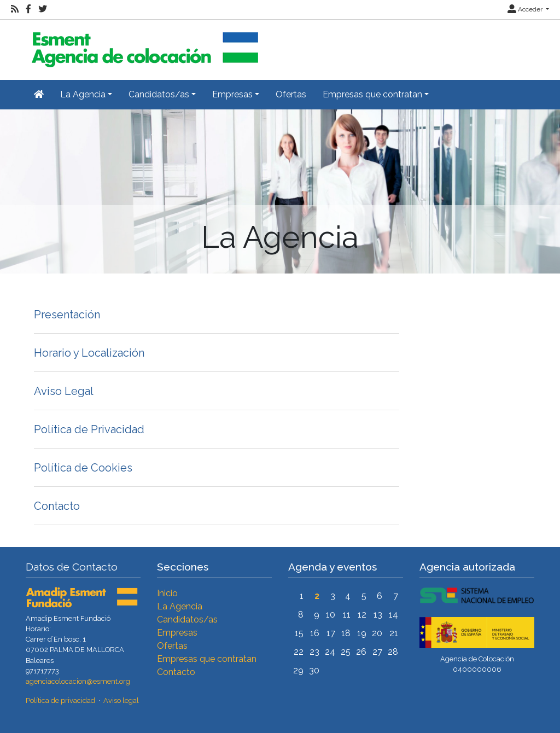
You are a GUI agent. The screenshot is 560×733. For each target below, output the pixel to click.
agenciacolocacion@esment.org (78, 681)
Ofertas (291, 94)
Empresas (177, 633)
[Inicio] (143, 45)
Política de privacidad (60, 700)
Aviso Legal (64, 391)
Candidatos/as (187, 619)
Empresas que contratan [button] (372, 94)
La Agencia (180, 606)
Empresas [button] (232, 94)
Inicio (167, 593)
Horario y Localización (89, 353)
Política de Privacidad (89, 429)
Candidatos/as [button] (159, 94)
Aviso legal (121, 700)
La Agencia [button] (83, 94)
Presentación (67, 315)
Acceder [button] (526, 9)
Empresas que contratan (207, 659)
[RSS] (15, 9)
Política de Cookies (83, 468)
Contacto (57, 506)
